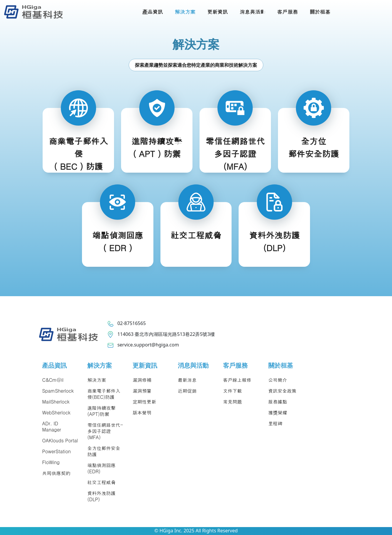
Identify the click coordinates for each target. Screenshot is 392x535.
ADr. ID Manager (51, 426)
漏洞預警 (142, 391)
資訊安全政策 (282, 391)
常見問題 (232, 402)
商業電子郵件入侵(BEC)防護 (104, 394)
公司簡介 (278, 380)
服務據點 (278, 402)
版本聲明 (142, 412)
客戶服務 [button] (287, 12)
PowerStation (56, 451)
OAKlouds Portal (60, 440)
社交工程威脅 (101, 482)
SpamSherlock (58, 391)
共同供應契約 (56, 473)
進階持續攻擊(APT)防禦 (101, 411)
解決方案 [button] (185, 12)
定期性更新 (144, 402)
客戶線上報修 (237, 380)
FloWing (51, 462)
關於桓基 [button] (320, 12)
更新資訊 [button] (217, 12)
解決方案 (97, 380)
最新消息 (187, 380)
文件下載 (232, 391)
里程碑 (275, 423)
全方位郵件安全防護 (104, 451)
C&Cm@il (53, 380)
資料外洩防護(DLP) (101, 496)
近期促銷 (187, 391)
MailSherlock (56, 402)
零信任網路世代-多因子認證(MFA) (105, 431)
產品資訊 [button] (153, 12)
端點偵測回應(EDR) (101, 468)
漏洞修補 (142, 380)
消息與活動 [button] (252, 12)
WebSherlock (56, 412)
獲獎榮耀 (278, 412)
